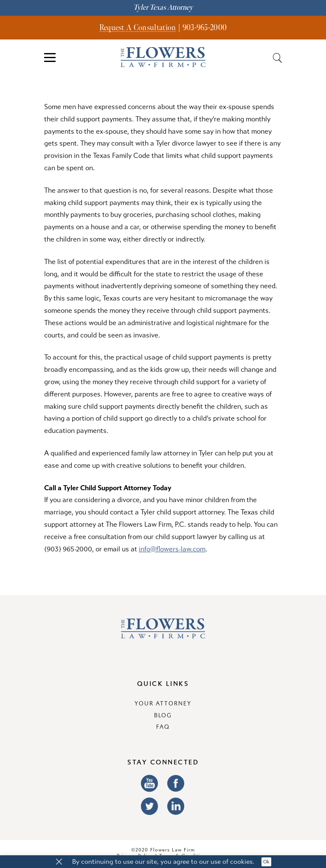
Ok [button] (266, 862)
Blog (163, 716)
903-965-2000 (205, 28)
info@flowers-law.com (172, 549)
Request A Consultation (138, 28)
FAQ (163, 727)
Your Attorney (163, 704)
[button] (59, 862)
